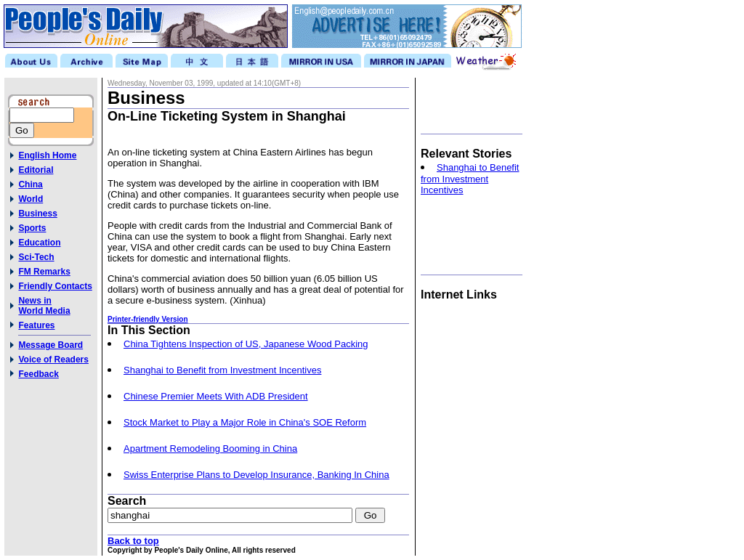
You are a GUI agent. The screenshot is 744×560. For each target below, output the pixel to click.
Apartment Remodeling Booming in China (210, 449)
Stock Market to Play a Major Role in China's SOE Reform (245, 422)
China (30, 184)
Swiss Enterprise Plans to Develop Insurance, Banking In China (256, 475)
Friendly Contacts (55, 286)
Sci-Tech (36, 257)
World (31, 199)
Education (39, 243)
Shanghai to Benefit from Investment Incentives (222, 370)
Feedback (38, 374)
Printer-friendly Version (148, 319)
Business (37, 214)
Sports (32, 228)
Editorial (36, 170)
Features (36, 325)
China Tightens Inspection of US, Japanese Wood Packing (246, 344)
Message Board (50, 345)
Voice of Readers (53, 360)
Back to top (133, 541)
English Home (47, 155)
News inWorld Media (44, 306)
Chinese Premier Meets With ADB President (216, 396)
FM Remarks (44, 272)
